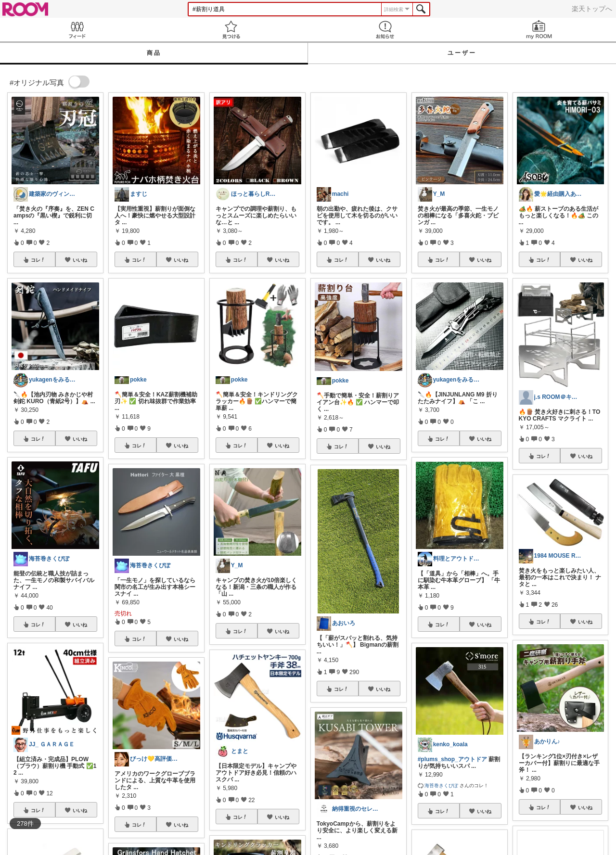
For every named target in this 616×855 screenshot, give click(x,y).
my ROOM (539, 30)
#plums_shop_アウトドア (452, 759)
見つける (231, 30)
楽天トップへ (592, 9)
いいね (80, 260)
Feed (77, 30)
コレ (38, 260)
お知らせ (385, 30)
